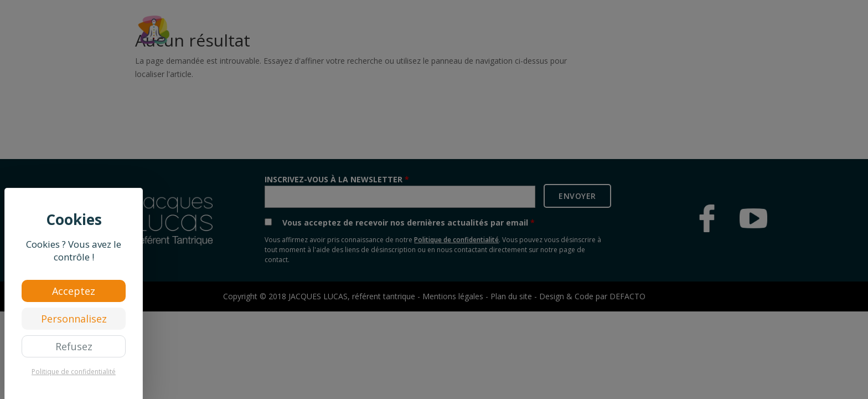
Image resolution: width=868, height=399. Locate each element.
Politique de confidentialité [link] (74, 372)
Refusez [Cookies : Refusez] (74, 346)
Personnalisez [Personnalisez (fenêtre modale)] (74, 319)
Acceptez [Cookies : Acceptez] (74, 291)
